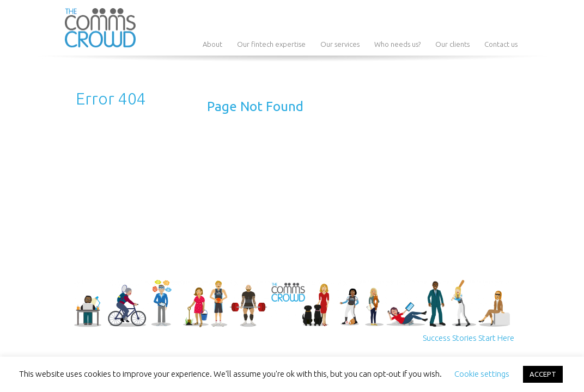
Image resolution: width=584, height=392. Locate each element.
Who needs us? (397, 44)
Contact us (501, 44)
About (212, 44)
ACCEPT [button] (543, 374)
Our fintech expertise (271, 44)
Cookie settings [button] (482, 374)
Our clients (452, 44)
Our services (340, 44)
